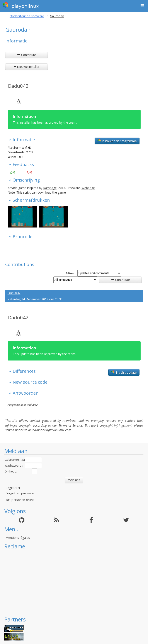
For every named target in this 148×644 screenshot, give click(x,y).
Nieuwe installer (27, 67)
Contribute (27, 55)
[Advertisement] (74, 583)
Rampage (50, 188)
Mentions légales (18, 538)
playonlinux (21, 5)
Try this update (124, 372)
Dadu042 (18, 86)
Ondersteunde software (27, 16)
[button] (142, 6)
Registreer (13, 488)
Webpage (88, 188)
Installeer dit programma (117, 141)
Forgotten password (20, 493)
